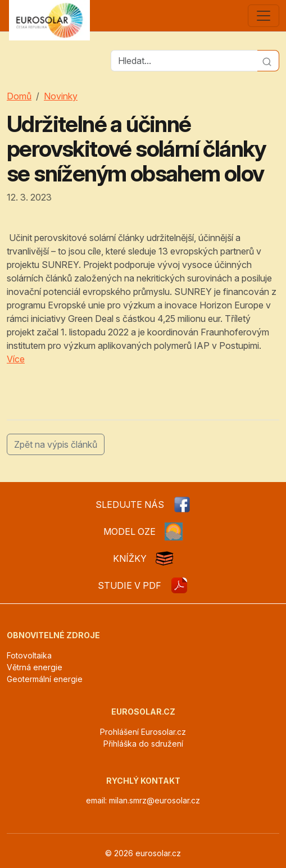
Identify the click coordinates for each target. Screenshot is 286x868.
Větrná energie (35, 667)
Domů (19, 96)
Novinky (61, 96)
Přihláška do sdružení (143, 744)
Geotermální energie (45, 679)
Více (16, 359)
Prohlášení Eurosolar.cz (143, 732)
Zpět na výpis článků (56, 444)
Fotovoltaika (29, 655)
